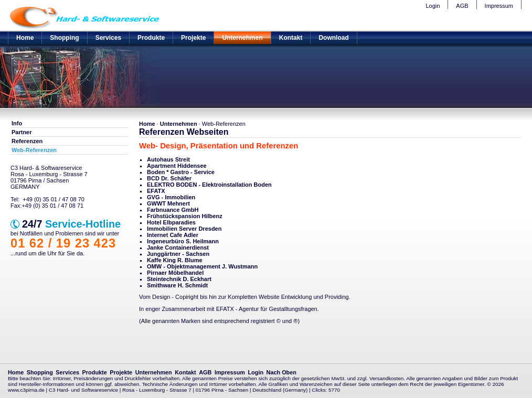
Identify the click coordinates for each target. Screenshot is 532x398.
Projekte (193, 38)
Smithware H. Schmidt (177, 285)
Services (108, 38)
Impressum (499, 6)
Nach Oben (281, 372)
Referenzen (27, 141)
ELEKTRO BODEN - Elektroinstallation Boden (209, 185)
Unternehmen (242, 38)
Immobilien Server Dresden (184, 229)
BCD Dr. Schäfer (169, 178)
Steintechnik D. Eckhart (179, 279)
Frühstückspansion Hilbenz (185, 216)
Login (433, 6)
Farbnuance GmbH (173, 210)
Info (17, 123)
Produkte (151, 38)
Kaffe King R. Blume (175, 260)
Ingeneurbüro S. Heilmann (183, 241)
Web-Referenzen (34, 150)
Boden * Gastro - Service (181, 172)
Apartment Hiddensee (177, 166)
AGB (462, 6)
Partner (22, 132)
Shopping (64, 38)
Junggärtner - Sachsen (178, 254)
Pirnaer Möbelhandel (175, 273)
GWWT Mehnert (168, 203)
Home (25, 38)
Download (333, 38)
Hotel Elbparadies (171, 222)
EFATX (156, 191)
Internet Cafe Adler (173, 235)
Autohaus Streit (168, 159)
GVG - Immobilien (171, 197)
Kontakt (291, 38)
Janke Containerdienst (178, 248)
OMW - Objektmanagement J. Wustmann (202, 266)
